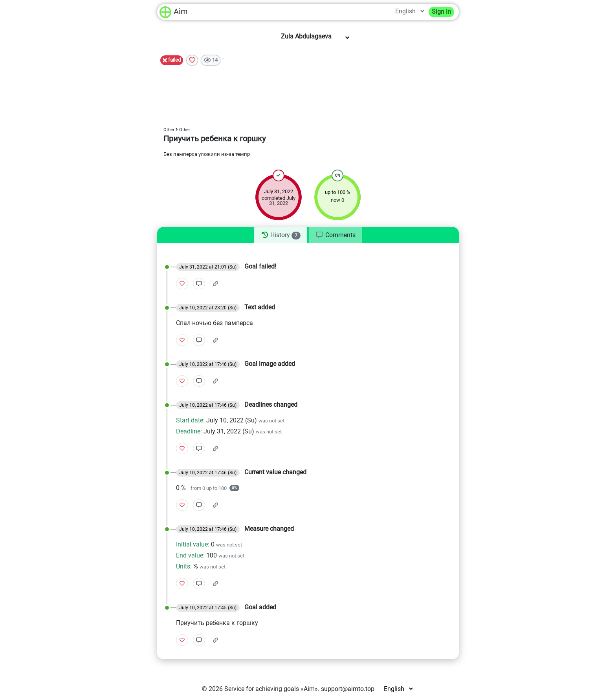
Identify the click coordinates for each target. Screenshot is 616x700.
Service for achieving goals (262, 689)
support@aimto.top (348, 689)
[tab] (280, 235)
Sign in (441, 12)
